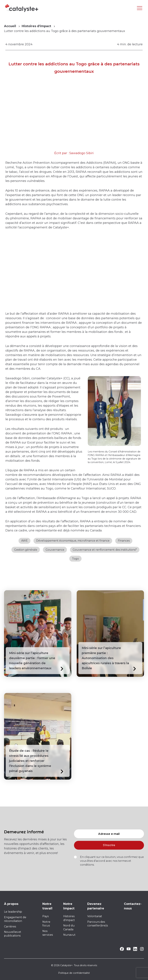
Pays (45, 916)
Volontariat (95, 916)
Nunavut (69, 935)
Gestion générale (26, 550)
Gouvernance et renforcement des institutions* (105, 550)
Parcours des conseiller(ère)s (98, 924)
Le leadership (13, 912)
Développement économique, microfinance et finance (73, 541)
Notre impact (69, 906)
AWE (24, 541)
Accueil (10, 26)
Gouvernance (55, 550)
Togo (75, 559)
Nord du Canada (69, 927)
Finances (124, 541)
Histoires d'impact (36, 26)
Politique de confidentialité (74, 973)
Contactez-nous (133, 906)
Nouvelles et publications (13, 934)
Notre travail (47, 906)
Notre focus (46, 924)
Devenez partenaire (96, 906)
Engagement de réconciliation (15, 919)
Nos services (48, 933)
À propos (11, 904)
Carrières (10, 927)
